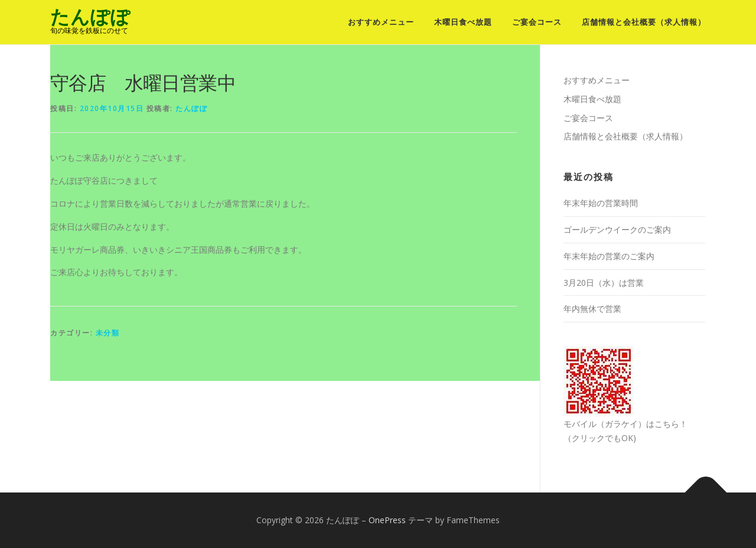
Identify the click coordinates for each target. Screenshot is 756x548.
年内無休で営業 (592, 309)
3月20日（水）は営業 (604, 283)
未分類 (108, 333)
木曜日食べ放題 (463, 22)
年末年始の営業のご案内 (609, 256)
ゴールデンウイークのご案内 (617, 229)
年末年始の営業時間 (601, 203)
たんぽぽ (90, 17)
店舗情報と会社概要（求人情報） (644, 22)
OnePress (387, 520)
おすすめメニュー (381, 22)
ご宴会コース (537, 22)
